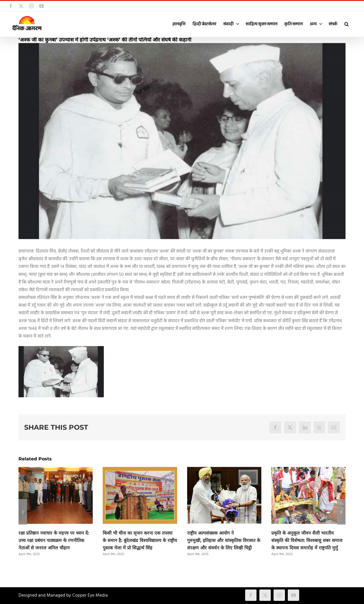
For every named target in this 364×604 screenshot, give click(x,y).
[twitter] (265, 595)
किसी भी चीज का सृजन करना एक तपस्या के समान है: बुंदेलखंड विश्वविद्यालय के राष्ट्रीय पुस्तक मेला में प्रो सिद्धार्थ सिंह (140, 540)
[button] (346, 24)
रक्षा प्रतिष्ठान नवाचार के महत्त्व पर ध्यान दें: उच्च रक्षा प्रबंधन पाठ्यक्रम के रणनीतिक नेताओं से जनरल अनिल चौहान (54, 540)
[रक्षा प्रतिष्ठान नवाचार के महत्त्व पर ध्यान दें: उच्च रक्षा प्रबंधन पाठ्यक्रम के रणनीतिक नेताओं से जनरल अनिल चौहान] (56, 471)
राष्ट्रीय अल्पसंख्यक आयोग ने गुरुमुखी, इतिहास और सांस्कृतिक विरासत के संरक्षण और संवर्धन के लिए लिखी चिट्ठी (224, 540)
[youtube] (293, 595)
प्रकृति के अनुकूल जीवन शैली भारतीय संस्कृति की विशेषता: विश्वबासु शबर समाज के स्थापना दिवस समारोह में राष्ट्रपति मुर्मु (307, 540)
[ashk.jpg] (182, 141)
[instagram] (279, 595)
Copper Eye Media (90, 595)
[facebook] (251, 595)
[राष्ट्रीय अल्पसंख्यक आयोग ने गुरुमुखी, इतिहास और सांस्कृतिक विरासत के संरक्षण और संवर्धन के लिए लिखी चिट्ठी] (224, 471)
